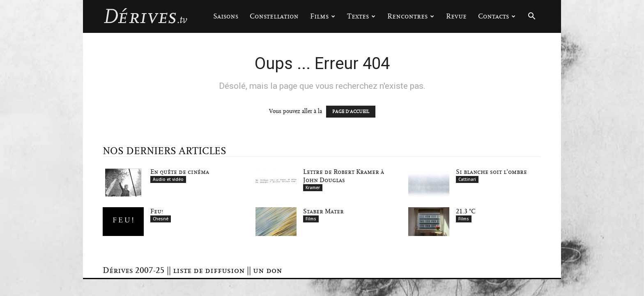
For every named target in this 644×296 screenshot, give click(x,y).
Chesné (161, 219)
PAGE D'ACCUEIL (351, 112)
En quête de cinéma (180, 172)
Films (323, 16)
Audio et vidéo (168, 179)
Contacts (497, 16)
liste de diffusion (209, 271)
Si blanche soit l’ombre (491, 172)
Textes (361, 16)
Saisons (226, 16)
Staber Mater (323, 211)
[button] (531, 17)
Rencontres (411, 16)
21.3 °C (466, 211)
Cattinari (467, 179)
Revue (456, 16)
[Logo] (145, 16)
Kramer (313, 187)
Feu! (157, 211)
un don (268, 271)
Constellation (274, 16)
